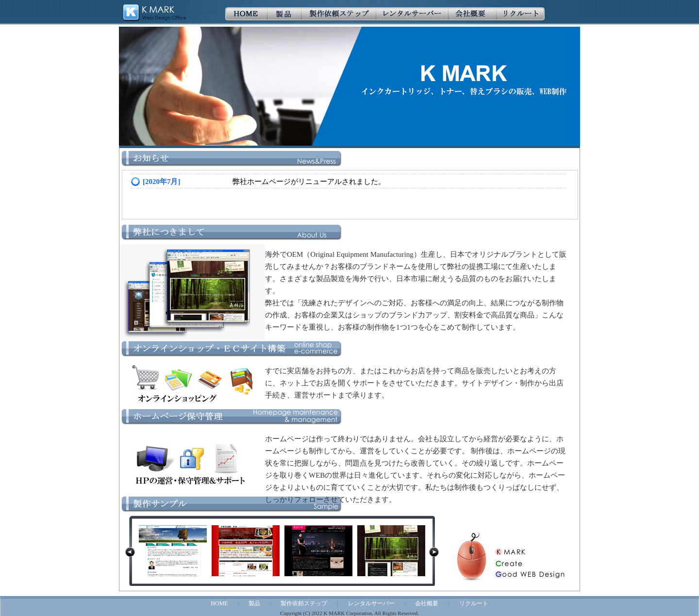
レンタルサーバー (371, 603)
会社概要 (427, 603)
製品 (254, 603)
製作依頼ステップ (304, 603)
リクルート (474, 603)
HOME (219, 603)
